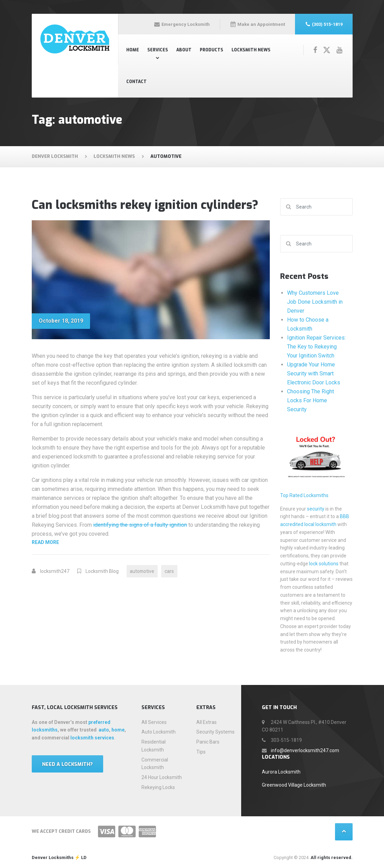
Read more (103, 542)
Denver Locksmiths (53, 857)
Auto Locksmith (159, 732)
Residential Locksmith (154, 746)
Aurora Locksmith (281, 772)
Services (158, 50)
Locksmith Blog (102, 571)
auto (104, 730)
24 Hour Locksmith (162, 777)
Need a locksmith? (67, 764)
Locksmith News (251, 50)
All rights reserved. (332, 857)
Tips (201, 752)
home (118, 730)
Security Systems (215, 732)
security (316, 509)
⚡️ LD (80, 857)
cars (170, 571)
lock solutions (324, 564)
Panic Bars (208, 742)
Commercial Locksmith (155, 764)
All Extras (206, 722)
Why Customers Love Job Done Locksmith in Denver (315, 302)
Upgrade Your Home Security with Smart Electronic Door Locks (314, 374)
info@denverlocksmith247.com (305, 750)
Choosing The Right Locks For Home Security (311, 400)
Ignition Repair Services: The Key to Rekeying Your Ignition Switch (316, 347)
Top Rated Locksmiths (304, 495)
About (184, 50)
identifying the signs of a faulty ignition (140, 525)
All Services (154, 722)
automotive (143, 571)
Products (211, 50)
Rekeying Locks (158, 787)
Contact (136, 82)
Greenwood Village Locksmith (294, 785)
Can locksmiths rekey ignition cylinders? (145, 205)
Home (133, 50)
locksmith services (92, 738)
